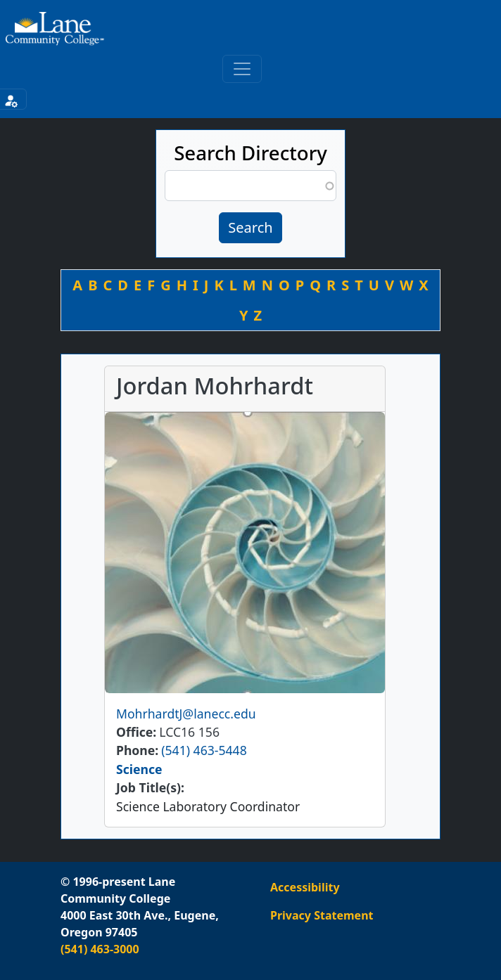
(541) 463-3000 (100, 949)
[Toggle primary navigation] (242, 69)
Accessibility (305, 887)
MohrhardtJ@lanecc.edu (186, 714)
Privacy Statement (322, 915)
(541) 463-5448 (204, 750)
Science (139, 769)
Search (250, 227)
